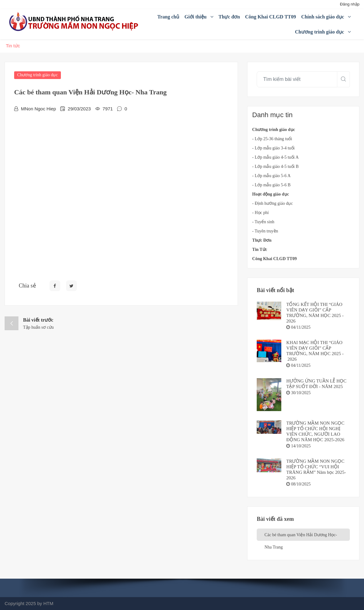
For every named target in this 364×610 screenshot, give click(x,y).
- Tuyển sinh (263, 222)
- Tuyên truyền (265, 231)
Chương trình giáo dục (38, 75)
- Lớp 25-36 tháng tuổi (272, 139)
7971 (108, 109)
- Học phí (260, 213)
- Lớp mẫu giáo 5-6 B (271, 185)
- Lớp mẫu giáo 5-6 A (271, 176)
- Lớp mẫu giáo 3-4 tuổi (273, 148)
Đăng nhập (350, 4)
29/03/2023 (79, 109)
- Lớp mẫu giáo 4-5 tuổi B (275, 166)
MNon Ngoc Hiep (38, 109)
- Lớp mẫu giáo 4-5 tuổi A (275, 157)
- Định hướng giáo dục (272, 203)
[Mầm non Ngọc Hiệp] (75, 22)
